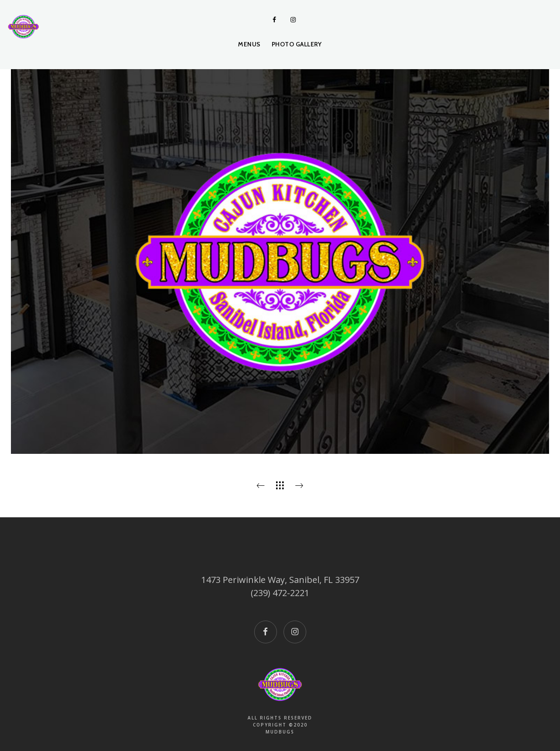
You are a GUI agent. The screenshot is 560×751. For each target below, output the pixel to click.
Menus (249, 44)
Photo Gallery (297, 44)
